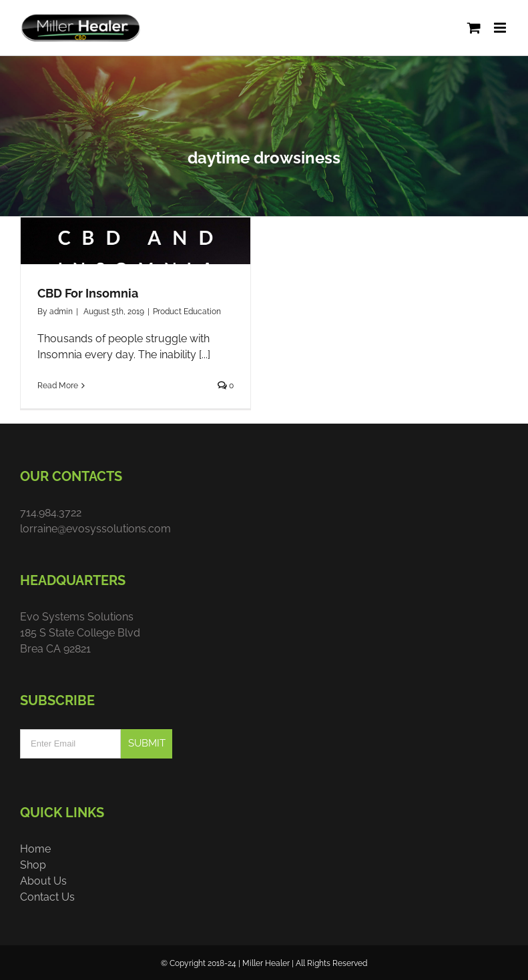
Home (35, 849)
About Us (43, 881)
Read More (58, 386)
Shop (33, 865)
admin (61, 312)
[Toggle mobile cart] (474, 28)
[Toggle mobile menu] (501, 28)
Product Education (187, 312)
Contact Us (47, 897)
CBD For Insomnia (88, 293)
